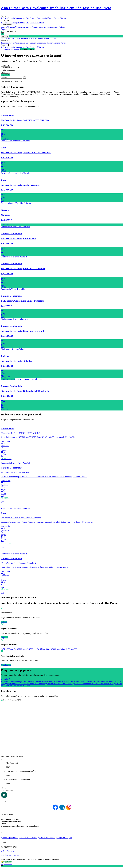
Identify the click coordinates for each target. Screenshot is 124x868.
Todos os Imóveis (8, 18)
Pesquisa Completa (39, 27)
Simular (4, 622)
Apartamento (20, 18)
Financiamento (53, 27)
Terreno (63, 18)
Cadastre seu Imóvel (23, 27)
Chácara (50, 18)
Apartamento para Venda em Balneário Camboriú (25, 684)
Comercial (34, 23)
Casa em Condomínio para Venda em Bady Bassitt (93, 684)
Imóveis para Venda (9, 838)
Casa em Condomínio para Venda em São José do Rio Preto (25, 681)
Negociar (5, 637)
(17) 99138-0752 (27, 49)
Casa (27, 18)
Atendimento (6, 665)
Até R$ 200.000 (7, 649)
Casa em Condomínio (38, 18)
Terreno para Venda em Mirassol (59, 684)
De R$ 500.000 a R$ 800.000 (48, 649)
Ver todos (6, 679)
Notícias (62, 27)
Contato (4, 29)
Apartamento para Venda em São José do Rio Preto (70, 681)
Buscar (5, 75)
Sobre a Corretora (8, 27)
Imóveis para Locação (28, 838)
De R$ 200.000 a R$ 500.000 (25, 649)
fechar (5, 36)
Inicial (3, 38)
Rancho (57, 18)
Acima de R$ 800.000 (68, 649)
